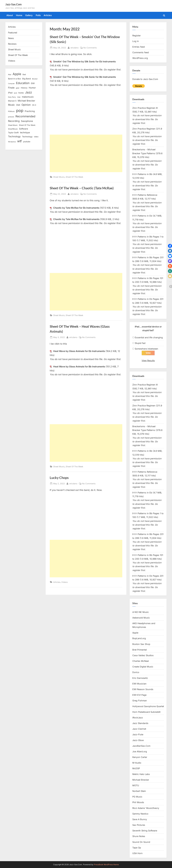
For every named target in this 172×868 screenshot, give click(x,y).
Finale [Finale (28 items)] (11, 88)
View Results (148, 361)
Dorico (136, 672)
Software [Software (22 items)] (24, 129)
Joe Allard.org (140, 751)
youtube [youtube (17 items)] (27, 142)
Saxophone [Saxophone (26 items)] (27, 121)
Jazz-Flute (138, 734)
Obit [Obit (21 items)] (18, 105)
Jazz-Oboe (138, 740)
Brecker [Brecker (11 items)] (35, 79)
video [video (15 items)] (36, 137)
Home (19, 15)
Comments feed (141, 52)
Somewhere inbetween (146, 349)
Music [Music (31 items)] (11, 105)
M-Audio (137, 763)
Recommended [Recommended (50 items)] (25, 116)
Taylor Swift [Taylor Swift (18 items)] (13, 133)
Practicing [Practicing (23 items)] (30, 111)
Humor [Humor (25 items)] (32, 88)
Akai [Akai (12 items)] (10, 75)
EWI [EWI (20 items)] (33, 83)
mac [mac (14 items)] (19, 97)
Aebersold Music (141, 618)
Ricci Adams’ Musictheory (146, 808)
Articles (48, 15)
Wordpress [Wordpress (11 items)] (12, 142)
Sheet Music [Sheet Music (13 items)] (13, 125)
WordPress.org (140, 58)
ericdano (75, 47)
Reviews (12, 44)
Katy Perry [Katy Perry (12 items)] (12, 97)
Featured (13, 33)
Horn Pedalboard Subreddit (146, 712)
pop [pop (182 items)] (20, 111)
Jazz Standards (140, 723)
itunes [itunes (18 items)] (21, 93)
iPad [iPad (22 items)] (10, 93)
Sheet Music (59, 177)
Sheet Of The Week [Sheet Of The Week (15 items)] (27, 125)
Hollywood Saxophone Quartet (148, 706)
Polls (38, 15)
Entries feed (139, 47)
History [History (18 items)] (24, 88)
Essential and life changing (149, 337)
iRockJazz (138, 718)
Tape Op (137, 848)
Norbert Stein (139, 791)
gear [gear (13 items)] (18, 88)
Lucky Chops (59, 478)
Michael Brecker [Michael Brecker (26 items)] (26, 101)
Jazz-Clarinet (139, 729)
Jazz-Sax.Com (14, 4)
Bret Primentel (140, 650)
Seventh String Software (145, 831)
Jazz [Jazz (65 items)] (28, 92)
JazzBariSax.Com (141, 746)
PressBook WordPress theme (106, 865)
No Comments (90, 48)
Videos (64, 582)
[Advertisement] (86, 153)
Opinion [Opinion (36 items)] (26, 105)
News (11, 38)
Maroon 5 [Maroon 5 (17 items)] (12, 101)
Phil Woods (138, 802)
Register (137, 36)
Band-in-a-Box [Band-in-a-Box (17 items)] (15, 79)
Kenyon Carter (140, 757)
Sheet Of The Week (74, 177)
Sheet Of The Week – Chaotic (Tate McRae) (82, 188)
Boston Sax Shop (141, 644)
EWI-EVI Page (139, 695)
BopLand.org (139, 638)
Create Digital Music (143, 667)
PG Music (137, 797)
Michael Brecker (141, 780)
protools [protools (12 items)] (11, 117)
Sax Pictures (139, 825)
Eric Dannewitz (140, 678)
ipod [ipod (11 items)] (15, 93)
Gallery (29, 15)
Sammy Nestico (140, 814)
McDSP (136, 768)
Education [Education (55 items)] (23, 83)
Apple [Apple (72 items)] (17, 74)
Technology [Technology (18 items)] (27, 137)
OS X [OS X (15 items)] (34, 105)
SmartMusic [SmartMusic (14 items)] (13, 129)
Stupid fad (140, 343)
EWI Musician (139, 684)
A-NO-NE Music (141, 612)
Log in (136, 41)
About (10, 15)
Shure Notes (139, 836)
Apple (135, 633)
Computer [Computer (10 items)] (11, 84)
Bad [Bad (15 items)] (24, 74)
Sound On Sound (141, 842)
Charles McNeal (141, 661)
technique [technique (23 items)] (25, 133)
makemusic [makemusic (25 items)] (28, 97)
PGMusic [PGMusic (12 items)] (11, 111)
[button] (170, 246)
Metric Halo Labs (141, 774)
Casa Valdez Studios (143, 655)
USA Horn (137, 853)
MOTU (136, 785)
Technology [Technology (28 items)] (14, 136)
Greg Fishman (140, 701)
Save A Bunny (140, 819)
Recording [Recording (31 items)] (14, 121)
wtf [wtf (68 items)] (19, 141)
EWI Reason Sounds (143, 689)
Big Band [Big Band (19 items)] (27, 79)
